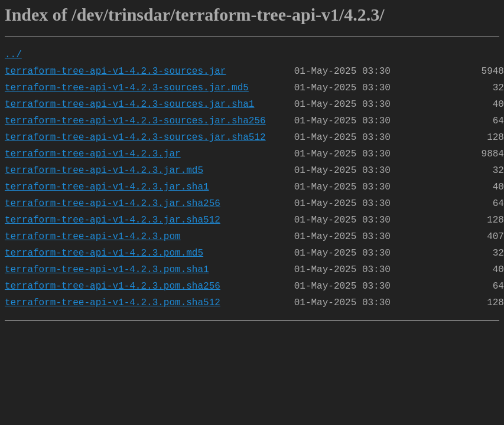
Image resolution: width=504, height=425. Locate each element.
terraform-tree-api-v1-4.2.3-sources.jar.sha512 (135, 138)
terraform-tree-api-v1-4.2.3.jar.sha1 (107, 187)
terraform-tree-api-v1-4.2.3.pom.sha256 (113, 286)
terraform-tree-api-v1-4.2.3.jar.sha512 (113, 220)
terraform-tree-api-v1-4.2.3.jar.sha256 (113, 204)
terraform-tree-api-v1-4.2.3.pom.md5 (104, 253)
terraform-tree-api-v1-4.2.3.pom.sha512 (113, 303)
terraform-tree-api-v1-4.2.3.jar (93, 154)
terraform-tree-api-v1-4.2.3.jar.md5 (104, 171)
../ (13, 55)
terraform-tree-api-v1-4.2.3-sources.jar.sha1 (129, 104)
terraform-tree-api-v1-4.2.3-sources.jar (115, 71)
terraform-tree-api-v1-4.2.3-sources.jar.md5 (127, 88)
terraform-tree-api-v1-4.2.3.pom (93, 237)
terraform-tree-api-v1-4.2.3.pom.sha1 (107, 270)
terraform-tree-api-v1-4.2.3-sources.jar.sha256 (135, 121)
